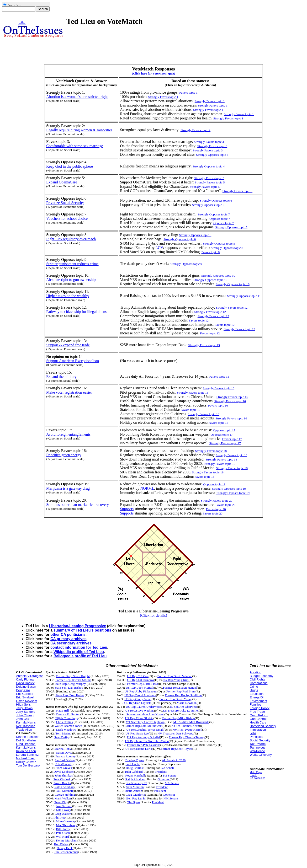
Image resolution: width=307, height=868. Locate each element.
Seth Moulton (135, 787)
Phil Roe (60, 817)
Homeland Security (263, 726)
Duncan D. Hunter (68, 714)
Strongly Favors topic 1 (212, 105)
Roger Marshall (135, 775)
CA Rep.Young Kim (176, 680)
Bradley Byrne (135, 760)
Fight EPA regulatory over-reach (71, 239)
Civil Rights (257, 679)
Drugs (254, 690)
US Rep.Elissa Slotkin (139, 718)
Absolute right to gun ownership (71, 280)
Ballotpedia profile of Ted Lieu (80, 656)
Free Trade (257, 712)
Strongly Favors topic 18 (232, 468)
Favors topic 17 (232, 439)
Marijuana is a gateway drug (68, 488)
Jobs (253, 733)
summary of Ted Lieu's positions (82, 630)
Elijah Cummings (66, 718)
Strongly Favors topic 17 (225, 443)
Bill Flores (63, 829)
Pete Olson (63, 833)
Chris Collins (64, 722)
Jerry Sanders (26, 712)
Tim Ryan (134, 802)
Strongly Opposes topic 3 (212, 155)
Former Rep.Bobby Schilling (183, 695)
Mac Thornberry (66, 825)
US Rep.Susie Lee (137, 733)
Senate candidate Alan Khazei (145, 714)
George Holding (65, 795)
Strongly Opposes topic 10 (233, 284)
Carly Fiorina (25, 679)
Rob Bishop (62, 844)
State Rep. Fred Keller (70, 695)
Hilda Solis (23, 705)
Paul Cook (133, 764)
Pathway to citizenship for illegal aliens (77, 312)
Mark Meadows (66, 730)
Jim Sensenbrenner (66, 852)
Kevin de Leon (26, 751)
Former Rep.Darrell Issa (143, 684)
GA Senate (167, 768)
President (161, 772)
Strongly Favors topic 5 (238, 191)
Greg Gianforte (135, 795)
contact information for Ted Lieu (79, 647)
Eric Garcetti (25, 694)
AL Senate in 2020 (174, 760)
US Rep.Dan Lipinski (138, 703)
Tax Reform (258, 744)
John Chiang (25, 715)
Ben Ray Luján (136, 798)
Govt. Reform (259, 715)
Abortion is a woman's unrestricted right (77, 97)
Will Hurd (62, 837)
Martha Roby (63, 749)
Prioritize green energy (64, 455)
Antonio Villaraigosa (30, 676)
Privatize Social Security (65, 203)
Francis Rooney (65, 756)
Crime (254, 687)
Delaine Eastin (26, 687)
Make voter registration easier (69, 392)
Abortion (255, 672)
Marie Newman (187, 703)
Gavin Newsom (26, 701)
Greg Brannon (26, 744)
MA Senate (172, 783)
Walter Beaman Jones (68, 726)
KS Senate (170, 775)
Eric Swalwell (25, 697)
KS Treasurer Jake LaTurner (181, 710)
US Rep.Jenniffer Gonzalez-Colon (147, 741)
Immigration (258, 730)
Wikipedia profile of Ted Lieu (79, 652)
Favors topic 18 (204, 477)
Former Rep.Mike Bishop (179, 718)
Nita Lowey (63, 810)
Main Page (256, 772)
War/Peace (257, 751)
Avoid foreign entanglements (68, 434)
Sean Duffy (61, 737)
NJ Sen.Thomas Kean (185, 726)
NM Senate (171, 798)
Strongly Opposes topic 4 (209, 166)
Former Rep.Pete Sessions (144, 745)
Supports (127, 509)
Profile (253, 775)
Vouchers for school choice (67, 218)
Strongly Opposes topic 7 (231, 227)
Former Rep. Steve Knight (73, 676)
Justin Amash (134, 791)
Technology (258, 747)
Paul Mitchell (64, 791)
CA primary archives (68, 639)
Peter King (61, 802)
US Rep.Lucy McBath (140, 688)
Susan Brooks (62, 783)
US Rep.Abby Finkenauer (141, 691)
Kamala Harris (26, 722)
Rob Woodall (63, 764)
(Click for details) (153, 615)
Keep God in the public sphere (70, 166)
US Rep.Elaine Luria (139, 749)
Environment (258, 701)
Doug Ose (23, 690)
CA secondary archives (71, 643)
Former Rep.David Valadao (175, 676)
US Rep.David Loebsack (140, 695)
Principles (256, 737)
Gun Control (258, 719)
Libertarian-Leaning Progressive (77, 626)
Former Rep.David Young (176, 699)
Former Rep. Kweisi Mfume (73, 680)
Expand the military (61, 377)
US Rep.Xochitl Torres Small (145, 730)
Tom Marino (63, 733)
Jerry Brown (24, 708)
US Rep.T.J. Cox (138, 676)
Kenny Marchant (67, 840)
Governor (164, 779)
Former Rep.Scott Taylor (176, 749)
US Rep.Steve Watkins (140, 710)
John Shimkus (64, 775)
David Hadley (25, 683)
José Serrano (64, 806)
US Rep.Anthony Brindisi (143, 737)
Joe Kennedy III (137, 783)
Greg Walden (63, 814)
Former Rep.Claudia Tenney (187, 737)
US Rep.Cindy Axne (137, 699)
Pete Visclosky (63, 779)
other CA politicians (68, 635)
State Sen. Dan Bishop (69, 688)
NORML (147, 488)
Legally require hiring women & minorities (79, 130)
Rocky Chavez (26, 762)
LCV (159, 248)
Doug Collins (134, 768)
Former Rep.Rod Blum (181, 691)
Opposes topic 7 (224, 223)
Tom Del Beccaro (28, 765)
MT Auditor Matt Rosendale (191, 722)
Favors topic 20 (216, 509)
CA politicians (257, 778)
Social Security (260, 740)
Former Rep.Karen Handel (180, 688)
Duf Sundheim (26, 740)
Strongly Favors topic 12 (239, 329)
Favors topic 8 (211, 252)
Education (257, 694)
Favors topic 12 (210, 333)
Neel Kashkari (26, 726)
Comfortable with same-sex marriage (75, 146)
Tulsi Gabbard (133, 772)
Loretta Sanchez (27, 755)
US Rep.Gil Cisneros (141, 680)
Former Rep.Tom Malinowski (144, 726)
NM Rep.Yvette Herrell (187, 730)
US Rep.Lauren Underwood (144, 707)
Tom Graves (64, 768)
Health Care (258, 722)
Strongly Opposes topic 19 (229, 489)
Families (255, 705)
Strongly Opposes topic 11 (244, 296)
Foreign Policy (259, 708)
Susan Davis (64, 753)
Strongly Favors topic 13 (204, 345)
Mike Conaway (66, 821)
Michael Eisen (26, 758)
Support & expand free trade (68, 345)
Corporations (259, 683)
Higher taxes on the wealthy (68, 296)
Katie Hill (62, 710)
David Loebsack (64, 772)
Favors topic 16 (218, 405)
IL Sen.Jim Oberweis (184, 707)
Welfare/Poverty (261, 755)
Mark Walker (63, 798)
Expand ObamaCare (62, 182)
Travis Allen (24, 730)
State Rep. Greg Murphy (70, 684)
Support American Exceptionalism (73, 361)
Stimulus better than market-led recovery (78, 505)
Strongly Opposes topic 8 (227, 248)
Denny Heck (65, 848)
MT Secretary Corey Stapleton (145, 722)
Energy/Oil (257, 697)
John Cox (23, 719)
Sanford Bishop (65, 760)
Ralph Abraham (64, 787)
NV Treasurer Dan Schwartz (176, 733)
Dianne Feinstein (28, 737)
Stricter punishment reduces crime (72, 264)
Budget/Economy (262, 676)
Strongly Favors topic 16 (230, 401)
